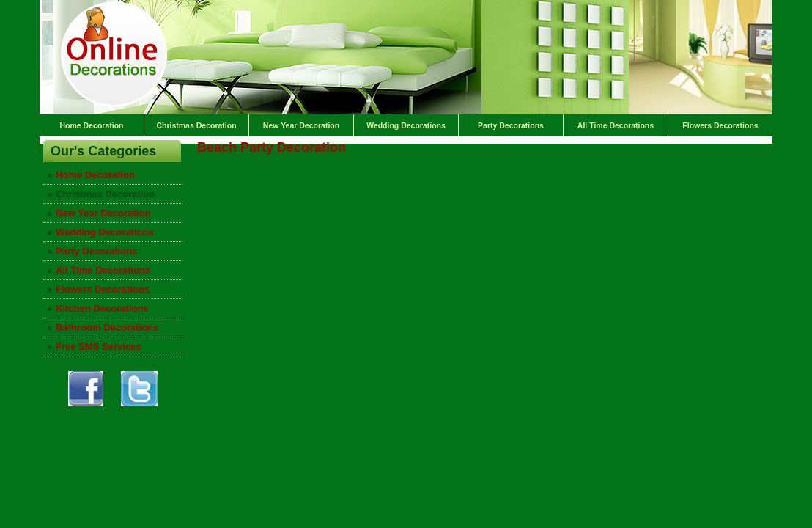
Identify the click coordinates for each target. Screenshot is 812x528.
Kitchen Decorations (102, 308)
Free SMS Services (98, 346)
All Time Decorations (616, 125)
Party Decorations (511, 125)
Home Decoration (92, 125)
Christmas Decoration (196, 125)
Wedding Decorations (406, 125)
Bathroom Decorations (107, 327)
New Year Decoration (301, 125)
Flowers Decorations (720, 125)
